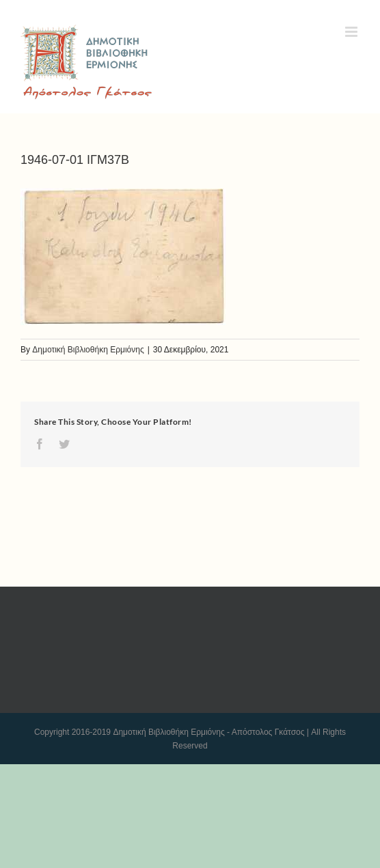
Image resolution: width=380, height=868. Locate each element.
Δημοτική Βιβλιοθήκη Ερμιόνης (88, 350)
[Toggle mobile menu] (352, 32)
